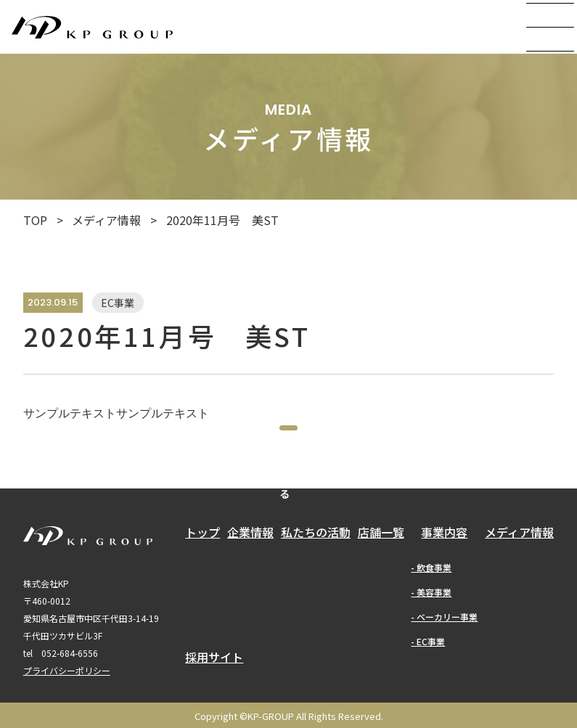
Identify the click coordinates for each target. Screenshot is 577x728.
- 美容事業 (431, 630)
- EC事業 (428, 680)
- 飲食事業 (431, 606)
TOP (35, 220)
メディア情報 (106, 220)
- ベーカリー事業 (444, 655)
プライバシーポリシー (67, 709)
